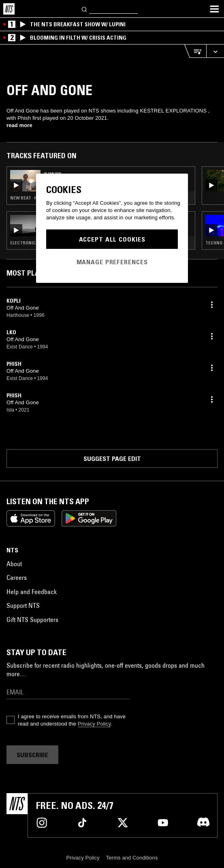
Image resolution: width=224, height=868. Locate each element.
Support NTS (23, 605)
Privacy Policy (94, 724)
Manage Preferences (112, 262)
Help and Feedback (32, 592)
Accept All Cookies (112, 239)
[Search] (85, 9)
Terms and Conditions (132, 858)
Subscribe (32, 755)
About (14, 564)
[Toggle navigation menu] (214, 9)
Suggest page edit (112, 458)
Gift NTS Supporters (32, 620)
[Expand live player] (215, 51)
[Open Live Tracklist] (195, 51)
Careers (17, 577)
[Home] (9, 9)
